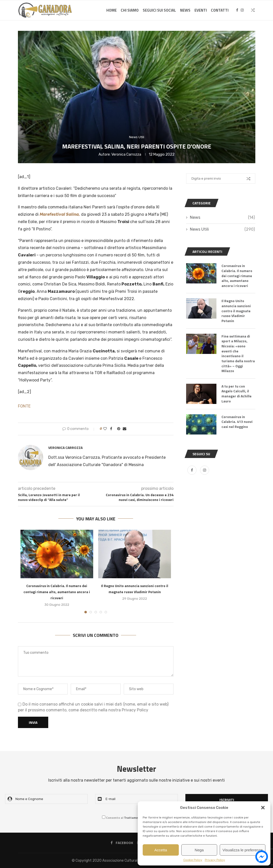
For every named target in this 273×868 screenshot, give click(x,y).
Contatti (220, 10)
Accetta (161, 850)
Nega (199, 850)
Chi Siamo (130, 10)
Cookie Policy (193, 860)
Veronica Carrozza (126, 154)
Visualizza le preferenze (243, 850)
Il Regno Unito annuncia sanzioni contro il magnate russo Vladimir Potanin (236, 311)
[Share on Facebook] (111, 429)
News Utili (222, 229)
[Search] (253, 10)
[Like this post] (105, 429)
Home (111, 10)
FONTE (24, 406)
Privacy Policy (215, 860)
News (185, 10)
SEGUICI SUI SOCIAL (159, 10)
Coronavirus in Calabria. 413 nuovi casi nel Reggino (237, 421)
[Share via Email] (125, 429)
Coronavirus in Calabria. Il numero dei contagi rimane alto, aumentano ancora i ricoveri (57, 592)
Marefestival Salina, (60, 214)
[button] (263, 808)
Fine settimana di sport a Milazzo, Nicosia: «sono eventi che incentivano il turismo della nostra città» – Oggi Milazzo (238, 353)
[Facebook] (237, 10)
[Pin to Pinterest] (119, 429)
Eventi (201, 10)
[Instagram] (242, 10)
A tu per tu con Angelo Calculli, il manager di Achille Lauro (237, 393)
